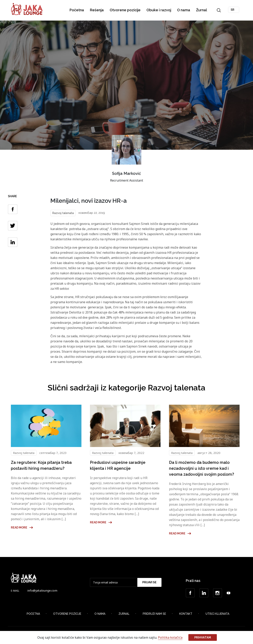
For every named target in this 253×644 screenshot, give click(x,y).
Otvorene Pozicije (67, 614)
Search (219, 10)
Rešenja (97, 10)
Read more (22, 528)
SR (233, 10)
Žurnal (202, 10)
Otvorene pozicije (125, 10)
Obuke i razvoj (159, 10)
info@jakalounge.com (42, 590)
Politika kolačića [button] (170, 637)
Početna (77, 10)
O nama (184, 10)
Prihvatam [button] (203, 637)
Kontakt (186, 614)
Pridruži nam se (154, 614)
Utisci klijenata (217, 614)
